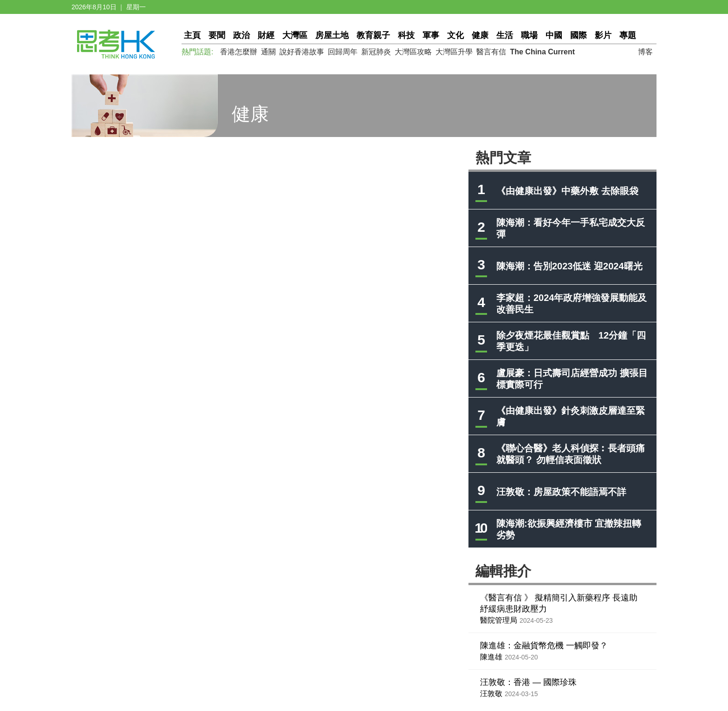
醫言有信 (491, 52)
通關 (268, 52)
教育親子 (373, 35)
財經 (266, 35)
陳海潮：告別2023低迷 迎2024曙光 (569, 266)
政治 (241, 35)
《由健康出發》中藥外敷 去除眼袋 (567, 191)
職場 (529, 35)
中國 (554, 35)
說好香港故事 (302, 52)
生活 (505, 35)
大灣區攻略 (413, 52)
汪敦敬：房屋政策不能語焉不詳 (561, 492)
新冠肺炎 (376, 52)
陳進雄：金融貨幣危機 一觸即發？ (544, 646)
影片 (603, 35)
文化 (455, 35)
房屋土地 (332, 35)
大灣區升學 (454, 52)
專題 (628, 35)
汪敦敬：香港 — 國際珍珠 (528, 682)
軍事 (431, 35)
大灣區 (295, 35)
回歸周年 (343, 52)
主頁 (192, 35)
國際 (578, 35)
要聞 (217, 35)
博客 (645, 52)
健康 (480, 35)
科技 (406, 35)
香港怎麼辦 (239, 52)
